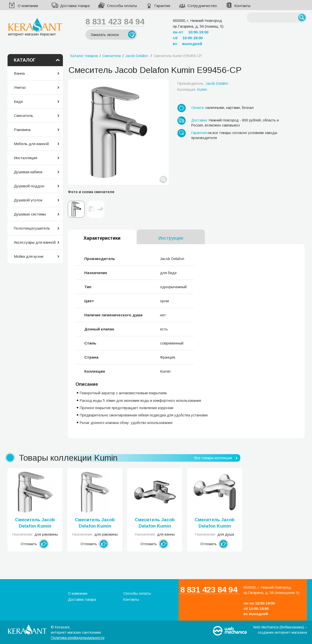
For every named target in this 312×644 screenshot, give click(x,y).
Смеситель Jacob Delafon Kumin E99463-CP (215, 523)
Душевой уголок (28, 200)
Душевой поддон (29, 186)
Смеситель (24, 116)
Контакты (242, 6)
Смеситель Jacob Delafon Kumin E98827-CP (95, 523)
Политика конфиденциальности (78, 638)
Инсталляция (26, 158)
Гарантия (162, 6)
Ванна (19, 73)
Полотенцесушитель (32, 228)
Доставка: (200, 120)
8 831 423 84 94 (115, 22)
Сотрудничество (202, 6)
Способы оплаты (122, 6)
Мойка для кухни (29, 256)
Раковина (22, 130)
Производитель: (203, 83)
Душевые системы (30, 214)
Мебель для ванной (31, 144)
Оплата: (198, 108)
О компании (28, 6)
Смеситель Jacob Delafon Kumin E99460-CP (155, 523)
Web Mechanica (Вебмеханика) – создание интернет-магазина (280, 630)
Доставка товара (75, 6)
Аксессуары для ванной (35, 242)
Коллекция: (192, 90)
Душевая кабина (28, 172)
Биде (18, 101)
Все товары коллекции (213, 458)
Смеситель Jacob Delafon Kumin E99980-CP (35, 523)
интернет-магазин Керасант (35, 27)
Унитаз (20, 87)
